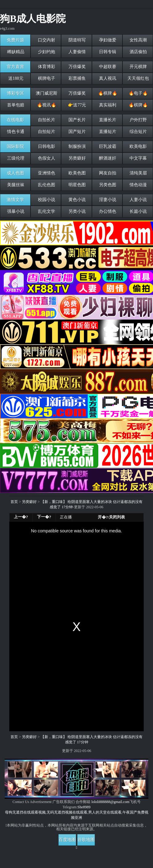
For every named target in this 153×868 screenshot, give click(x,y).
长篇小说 (138, 211)
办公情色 (107, 211)
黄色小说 (76, 200)
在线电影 (15, 120)
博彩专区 (15, 93)
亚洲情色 (46, 173)
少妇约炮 (46, 52)
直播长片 (107, 120)
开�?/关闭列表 (111, 517)
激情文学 (15, 200)
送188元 (15, 78)
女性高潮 (138, 40)
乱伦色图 (46, 185)
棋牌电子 (46, 78)
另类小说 (76, 211)
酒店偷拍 (138, 52)
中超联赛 (107, 67)
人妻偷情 (76, 52)
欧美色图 (76, 173)
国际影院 (15, 146)
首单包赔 (15, 105)
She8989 (84, 807)
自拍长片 (46, 120)
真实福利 (107, 105)
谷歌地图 (86, 840)
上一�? (21, 517)
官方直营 (15, 67)
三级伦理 (15, 158)
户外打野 (138, 120)
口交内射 (46, 40)
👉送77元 (77, 105)
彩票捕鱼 (76, 78)
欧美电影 (138, 146)
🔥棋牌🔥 (107, 93)
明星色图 (76, 185)
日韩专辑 (107, 52)
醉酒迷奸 (107, 158)
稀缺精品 (15, 52)
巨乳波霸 (107, 146)
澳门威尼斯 (46, 93)
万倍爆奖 (76, 67)
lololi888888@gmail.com (110, 802)
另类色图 (107, 185)
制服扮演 (76, 146)
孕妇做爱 (107, 40)
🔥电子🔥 (138, 93)
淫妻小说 (107, 200)
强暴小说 (15, 211)
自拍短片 (46, 132)
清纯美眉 (138, 173)
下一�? (44, 517)
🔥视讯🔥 (46, 105)
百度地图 (67, 840)
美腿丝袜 (15, 185)
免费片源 (15, 40)
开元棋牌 (138, 67)
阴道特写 (76, 40)
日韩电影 (46, 146)
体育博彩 (46, 67)
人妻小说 (138, 200)
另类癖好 (76, 158)
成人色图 (15, 173)
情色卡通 (15, 132)
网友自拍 (107, 173)
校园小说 (46, 200)
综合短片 (138, 132)
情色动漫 (138, 185)
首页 (14, 502)
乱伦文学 (46, 211)
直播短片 (107, 132)
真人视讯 (107, 78)
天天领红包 (138, 78)
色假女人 (46, 158)
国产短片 (76, 132)
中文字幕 (138, 158)
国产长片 (76, 120)
